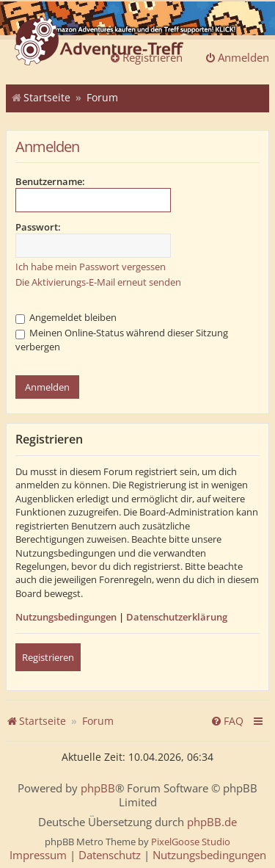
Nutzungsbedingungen (66, 617)
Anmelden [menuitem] (237, 57)
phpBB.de (212, 822)
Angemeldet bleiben (66, 317)
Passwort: (38, 227)
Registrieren (48, 657)
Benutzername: (50, 181)
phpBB (98, 788)
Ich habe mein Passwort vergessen (91, 267)
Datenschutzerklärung (177, 617)
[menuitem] (227, 721)
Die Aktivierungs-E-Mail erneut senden (98, 282)
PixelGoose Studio (191, 842)
